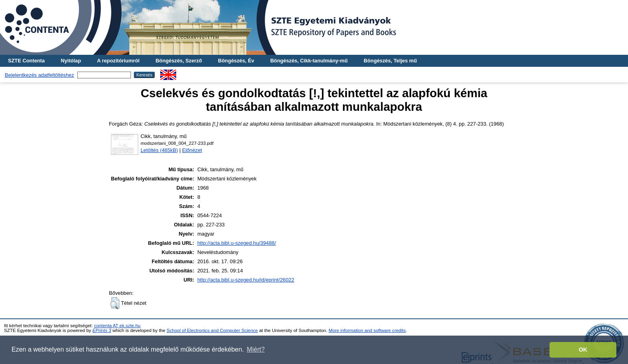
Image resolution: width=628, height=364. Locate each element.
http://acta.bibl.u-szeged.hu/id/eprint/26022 (246, 280)
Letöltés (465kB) (159, 150)
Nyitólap (71, 61)
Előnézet (192, 150)
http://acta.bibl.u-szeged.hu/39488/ (237, 243)
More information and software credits (367, 330)
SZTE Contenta (26, 61)
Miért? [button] (256, 349)
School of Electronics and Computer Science (212, 330)
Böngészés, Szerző (179, 61)
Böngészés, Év (236, 61)
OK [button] (583, 350)
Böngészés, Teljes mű (390, 61)
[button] (115, 303)
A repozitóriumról (118, 61)
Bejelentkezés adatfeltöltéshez (39, 75)
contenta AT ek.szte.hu (117, 326)
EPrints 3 (102, 330)
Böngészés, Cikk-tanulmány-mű (309, 61)
